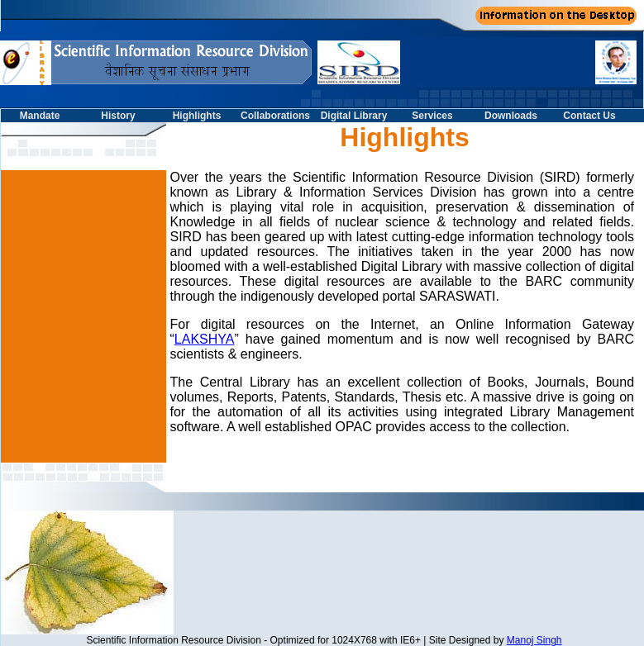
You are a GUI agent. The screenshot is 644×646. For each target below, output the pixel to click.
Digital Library (354, 116)
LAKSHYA (205, 339)
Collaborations (275, 116)
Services (432, 116)
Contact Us (589, 116)
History (118, 116)
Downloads (511, 116)
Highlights (197, 116)
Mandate (40, 116)
